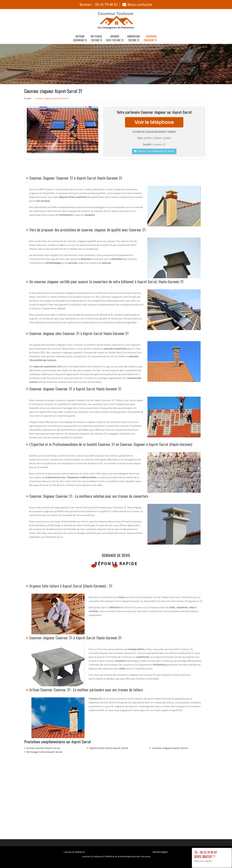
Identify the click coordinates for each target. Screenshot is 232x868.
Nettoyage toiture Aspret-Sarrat (44, 752)
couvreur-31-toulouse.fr (74, 852)
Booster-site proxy (141, 856)
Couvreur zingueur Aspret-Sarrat (170, 748)
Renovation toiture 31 (133, 38)
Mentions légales (160, 852)
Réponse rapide (116, 564)
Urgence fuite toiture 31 (115, 38)
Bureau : (99, 4)
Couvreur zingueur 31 (150, 38)
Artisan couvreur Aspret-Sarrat (43, 748)
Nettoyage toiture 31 (96, 38)
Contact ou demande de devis (154, 151)
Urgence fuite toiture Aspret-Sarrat (109, 748)
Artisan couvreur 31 (80, 38)
